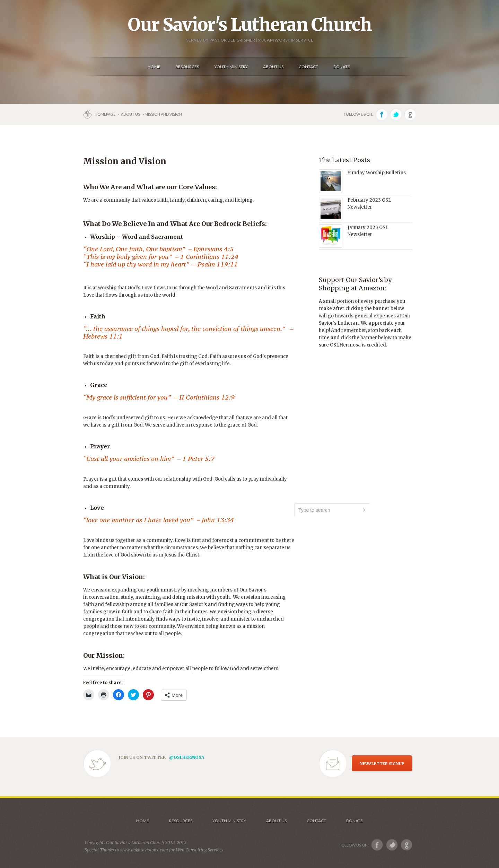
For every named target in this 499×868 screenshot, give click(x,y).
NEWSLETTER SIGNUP (382, 764)
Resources (181, 821)
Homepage (105, 114)
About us (130, 114)
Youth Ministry (229, 821)
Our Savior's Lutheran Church (250, 25)
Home (143, 821)
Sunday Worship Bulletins (377, 173)
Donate (354, 821)
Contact (316, 821)
